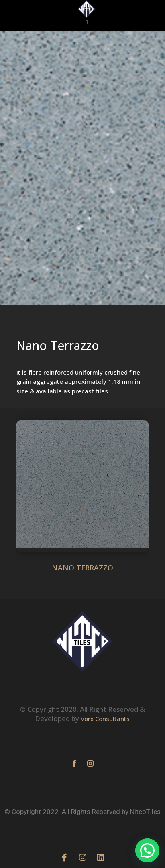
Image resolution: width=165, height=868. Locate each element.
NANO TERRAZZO (82, 568)
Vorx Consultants (105, 661)
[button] (87, 23)
